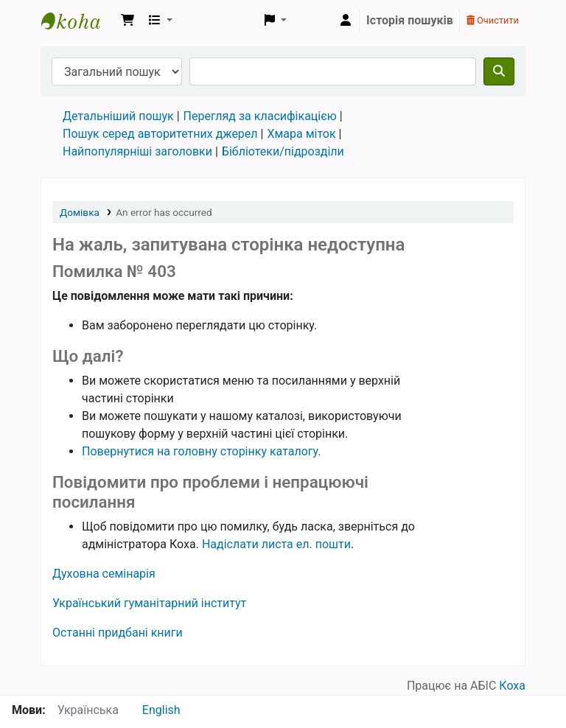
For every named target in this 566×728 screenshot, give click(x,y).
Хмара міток (301, 134)
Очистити (493, 20)
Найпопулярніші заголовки (137, 151)
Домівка (80, 212)
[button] (127, 21)
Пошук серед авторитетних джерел (160, 134)
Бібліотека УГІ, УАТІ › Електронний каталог (78, 21)
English (161, 710)
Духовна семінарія (104, 574)
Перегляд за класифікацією (260, 116)
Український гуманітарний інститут (149, 603)
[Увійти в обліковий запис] (346, 21)
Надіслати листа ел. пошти (276, 544)
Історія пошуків (410, 20)
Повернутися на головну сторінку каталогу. (201, 451)
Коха (512, 686)
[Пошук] (499, 71)
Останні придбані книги (118, 633)
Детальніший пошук (118, 116)
